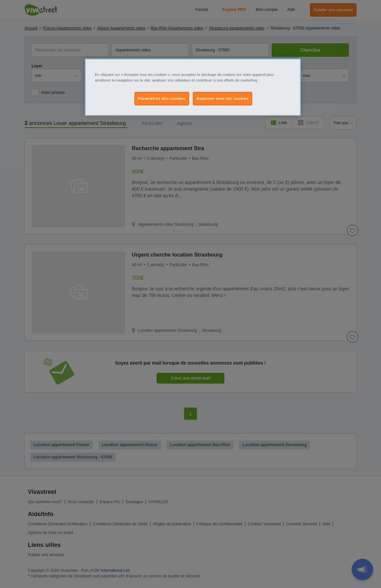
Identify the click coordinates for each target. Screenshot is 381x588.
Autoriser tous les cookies (223, 98)
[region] (193, 87)
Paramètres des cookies (162, 98)
